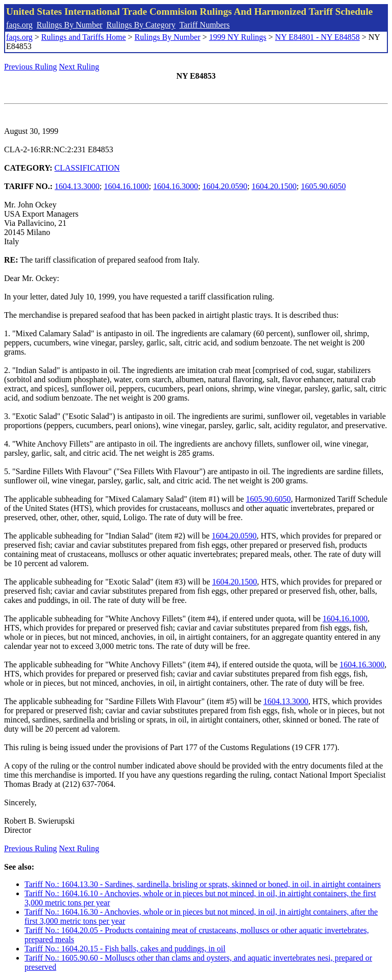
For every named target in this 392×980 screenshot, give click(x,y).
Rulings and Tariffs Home (84, 37)
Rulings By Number (70, 25)
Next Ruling (79, 67)
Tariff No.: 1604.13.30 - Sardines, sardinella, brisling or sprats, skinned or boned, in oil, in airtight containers (203, 884)
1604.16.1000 (127, 186)
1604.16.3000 (176, 186)
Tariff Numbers (204, 25)
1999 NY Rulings (238, 37)
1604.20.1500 (274, 186)
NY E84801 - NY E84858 (317, 37)
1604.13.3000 (77, 186)
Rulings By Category (141, 25)
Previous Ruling (31, 67)
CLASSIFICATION (87, 168)
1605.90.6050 (323, 186)
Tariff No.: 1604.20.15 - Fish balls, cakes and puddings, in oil (125, 949)
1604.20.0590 (225, 186)
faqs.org (19, 25)
